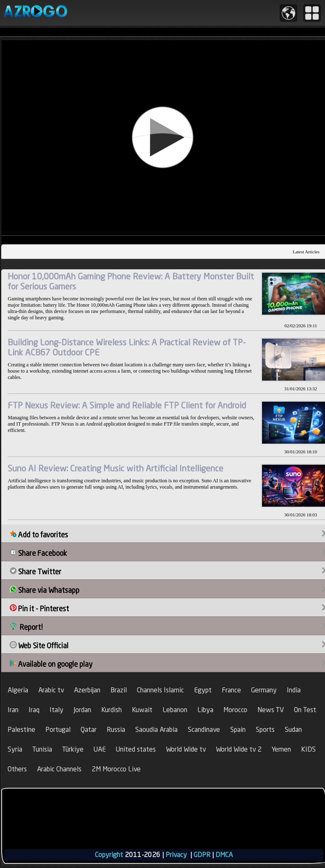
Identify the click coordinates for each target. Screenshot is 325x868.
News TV (271, 710)
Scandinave (204, 730)
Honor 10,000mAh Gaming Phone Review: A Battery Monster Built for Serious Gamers (131, 281)
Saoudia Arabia (156, 730)
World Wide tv (186, 749)
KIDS (308, 749)
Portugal (58, 730)
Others (17, 769)
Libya (205, 710)
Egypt (203, 690)
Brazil (119, 690)
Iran (13, 710)
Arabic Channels (59, 769)
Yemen (281, 749)
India (294, 690)
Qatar (89, 730)
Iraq (34, 710)
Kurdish (111, 710)
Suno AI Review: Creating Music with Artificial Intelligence (115, 468)
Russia (116, 730)
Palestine (21, 730)
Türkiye (73, 749)
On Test (305, 710)
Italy (56, 710)
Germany (264, 690)
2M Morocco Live (116, 769)
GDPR (202, 855)
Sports (265, 730)
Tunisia (42, 749)
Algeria (18, 690)
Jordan (82, 710)
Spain (238, 730)
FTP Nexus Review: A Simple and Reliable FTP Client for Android (127, 405)
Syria (15, 749)
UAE (100, 749)
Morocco (235, 710)
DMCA (224, 855)
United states (136, 749)
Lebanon (175, 710)
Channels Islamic (160, 690)
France (231, 690)
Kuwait (142, 710)
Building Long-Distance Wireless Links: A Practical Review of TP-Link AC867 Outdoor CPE (127, 347)
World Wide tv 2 (239, 749)
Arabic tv (51, 690)
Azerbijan (87, 690)
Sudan (293, 730)
